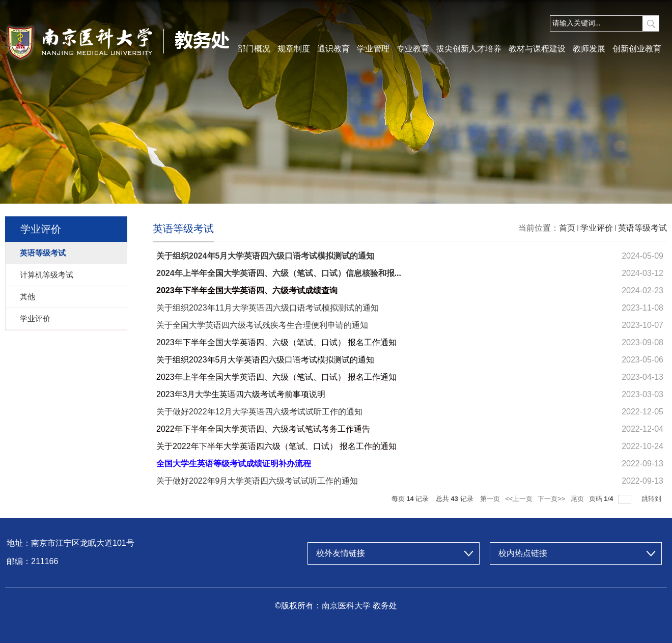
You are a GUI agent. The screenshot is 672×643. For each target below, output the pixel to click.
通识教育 (333, 49)
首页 (567, 228)
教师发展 (589, 49)
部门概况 (254, 49)
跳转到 (652, 499)
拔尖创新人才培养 (469, 49)
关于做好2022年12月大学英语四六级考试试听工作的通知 (259, 412)
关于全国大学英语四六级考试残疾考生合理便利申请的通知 (262, 325)
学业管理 (373, 49)
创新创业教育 (637, 49)
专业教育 (413, 49)
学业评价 (597, 228)
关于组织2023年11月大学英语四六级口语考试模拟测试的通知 (268, 308)
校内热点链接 (523, 553)
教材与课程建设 (537, 49)
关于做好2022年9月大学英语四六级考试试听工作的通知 (257, 481)
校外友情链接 (341, 553)
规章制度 (294, 49)
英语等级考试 (642, 228)
